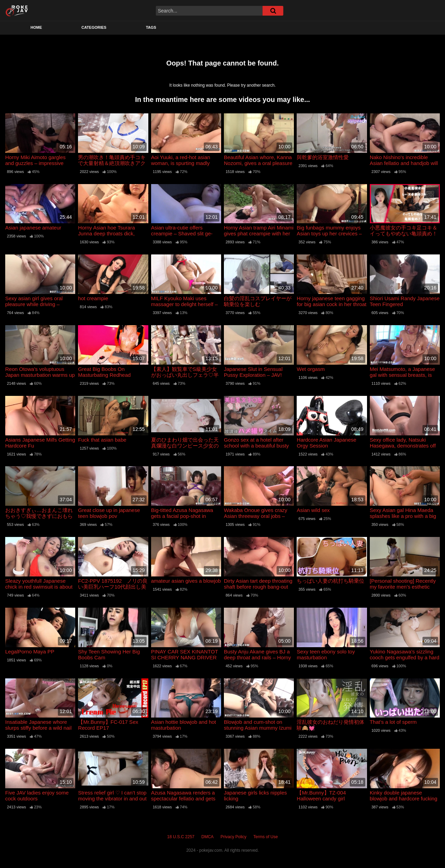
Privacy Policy (233, 837)
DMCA (207, 837)
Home (36, 27)
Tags (151, 27)
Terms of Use (266, 837)
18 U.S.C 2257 (181, 837)
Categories (94, 27)
